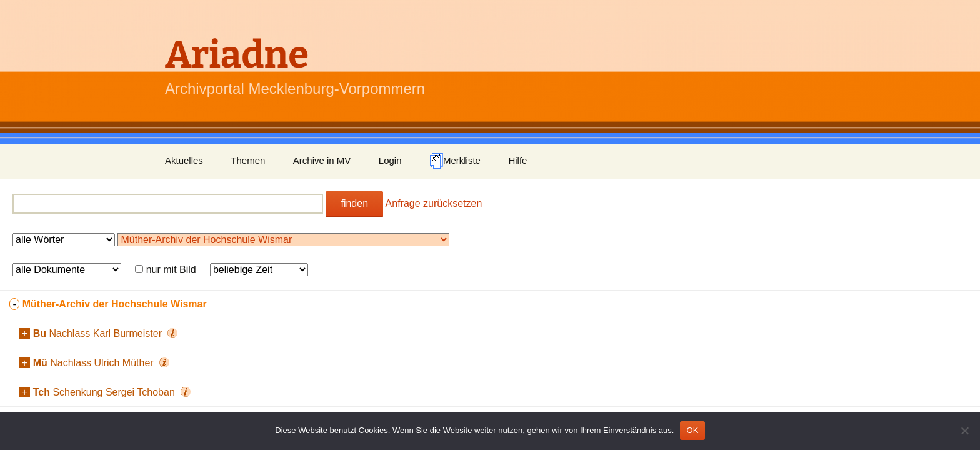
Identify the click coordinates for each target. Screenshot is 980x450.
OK (692, 430)
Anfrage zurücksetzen (434, 203)
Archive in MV (322, 160)
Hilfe (517, 160)
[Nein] (964, 431)
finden (354, 203)
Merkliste (455, 161)
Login (390, 160)
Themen (248, 160)
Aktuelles (184, 160)
